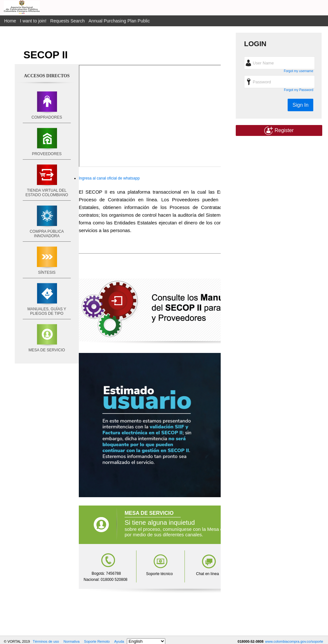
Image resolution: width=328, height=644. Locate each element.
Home (10, 21)
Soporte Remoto (97, 641)
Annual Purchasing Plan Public (119, 21)
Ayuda (119, 641)
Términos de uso (46, 641)
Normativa (71, 641)
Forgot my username (299, 71)
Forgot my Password (299, 90)
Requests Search (67, 21)
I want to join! (33, 21)
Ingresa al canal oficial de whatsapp (109, 178)
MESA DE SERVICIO (47, 350)
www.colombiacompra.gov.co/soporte (294, 641)
